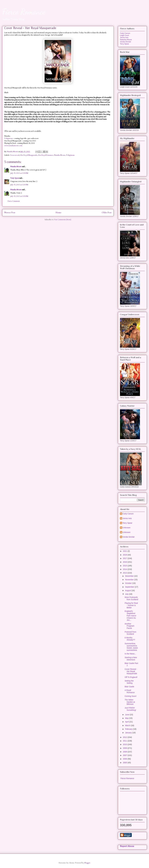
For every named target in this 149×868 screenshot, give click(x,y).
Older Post (107, 213)
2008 (125, 752)
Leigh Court (124, 35)
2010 (125, 744)
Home (58, 213)
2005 (125, 763)
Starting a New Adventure (131, 659)
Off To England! (131, 677)
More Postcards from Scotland (131, 598)
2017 (125, 558)
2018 (125, 555)
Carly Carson (125, 33)
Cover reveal (15, 155)
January (129, 733)
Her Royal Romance (46, 155)
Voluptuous (8, 138)
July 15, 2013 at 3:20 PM (19, 185)
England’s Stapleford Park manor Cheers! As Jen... (130, 616)
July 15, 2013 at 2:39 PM (19, 173)
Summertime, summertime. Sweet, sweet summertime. (131, 647)
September (130, 587)
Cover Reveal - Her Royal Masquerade (131, 671)
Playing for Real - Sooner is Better (131, 605)
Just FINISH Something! (130, 709)
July (127, 594)
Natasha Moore (60, 155)
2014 (125, 569)
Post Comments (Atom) (63, 220)
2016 (125, 562)
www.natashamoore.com (13, 146)
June (127, 715)
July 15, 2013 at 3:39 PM (19, 196)
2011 (125, 741)
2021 (125, 551)
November (130, 580)
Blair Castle (129, 687)
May (127, 718)
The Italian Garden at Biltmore (130, 702)
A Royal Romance (130, 691)
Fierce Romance (24, 12)
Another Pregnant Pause (129, 626)
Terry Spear (15, 178)
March (128, 725)
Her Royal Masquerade (29, 155)
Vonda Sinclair (126, 42)
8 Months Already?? (130, 639)
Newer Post (10, 213)
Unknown (127, 528)
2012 (125, 737)
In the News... (130, 654)
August (128, 590)
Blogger (87, 863)
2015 (125, 566)
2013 (125, 573)
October (129, 583)
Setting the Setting (129, 682)
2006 (125, 759)
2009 (125, 748)
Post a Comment (14, 201)
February (129, 729)
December (130, 576)
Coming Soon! (131, 696)
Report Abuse (127, 846)
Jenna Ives (124, 37)
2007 (125, 755)
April (127, 722)
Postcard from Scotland (130, 633)
